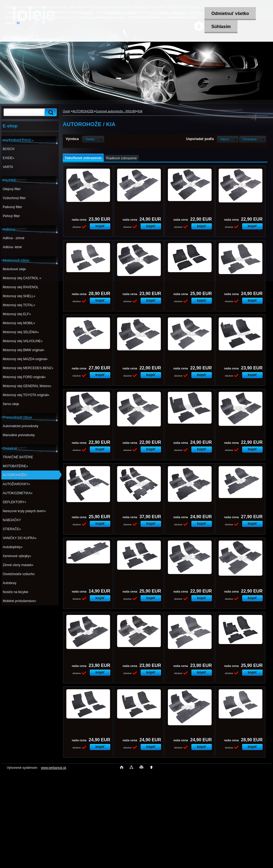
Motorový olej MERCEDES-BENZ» (28, 368)
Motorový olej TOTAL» (19, 305)
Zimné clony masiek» (18, 565)
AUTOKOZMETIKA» (18, 493)
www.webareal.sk (54, 768)
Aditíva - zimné (14, 238)
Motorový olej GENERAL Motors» (27, 386)
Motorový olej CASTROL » (22, 278)
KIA (140, 111)
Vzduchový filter (14, 198)
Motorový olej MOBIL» (19, 323)
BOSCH (9, 149)
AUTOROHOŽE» (15, 475)
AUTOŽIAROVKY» (16, 484)
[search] (50, 112)
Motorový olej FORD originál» (24, 377)
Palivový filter (12, 207)
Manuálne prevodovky (19, 435)
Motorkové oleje (14, 269)
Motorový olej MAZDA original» (25, 359)
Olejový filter (12, 189)
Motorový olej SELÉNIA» (21, 332)
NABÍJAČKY (12, 520)
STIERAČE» (12, 529)
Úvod (66, 111)
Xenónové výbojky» (17, 556)
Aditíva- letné (12, 247)
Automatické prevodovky (21, 426)
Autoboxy (10, 583)
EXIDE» (9, 158)
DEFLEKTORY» (14, 502)
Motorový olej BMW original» (24, 350)
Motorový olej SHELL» (19, 296)
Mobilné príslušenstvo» (20, 601)
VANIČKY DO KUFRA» (20, 538)
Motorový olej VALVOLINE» (23, 341)
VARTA (8, 167)
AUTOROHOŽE (83, 111)
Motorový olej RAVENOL (21, 287)
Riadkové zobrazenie (121, 158)
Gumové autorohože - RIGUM (116, 111)
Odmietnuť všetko (230, 13)
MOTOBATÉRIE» (15, 466)
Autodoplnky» (13, 547)
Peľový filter (11, 216)
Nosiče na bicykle (15, 592)
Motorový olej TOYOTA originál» (26, 395)
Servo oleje (11, 404)
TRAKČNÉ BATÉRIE (18, 457)
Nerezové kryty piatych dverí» (24, 511)
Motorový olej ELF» (17, 314)
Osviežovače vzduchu (19, 574)
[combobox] (228, 139)
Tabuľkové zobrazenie (83, 158)
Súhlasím (221, 27)
